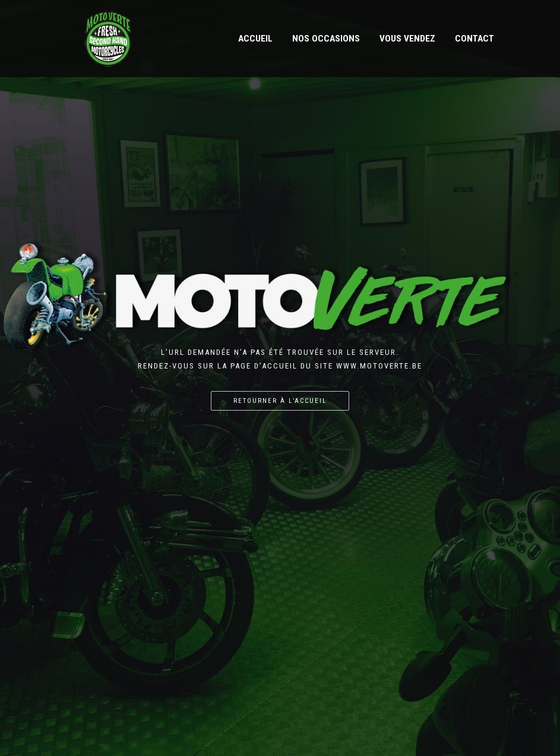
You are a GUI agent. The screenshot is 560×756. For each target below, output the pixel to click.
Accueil (255, 39)
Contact (474, 39)
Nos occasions (326, 39)
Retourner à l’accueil (280, 401)
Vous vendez (407, 39)
